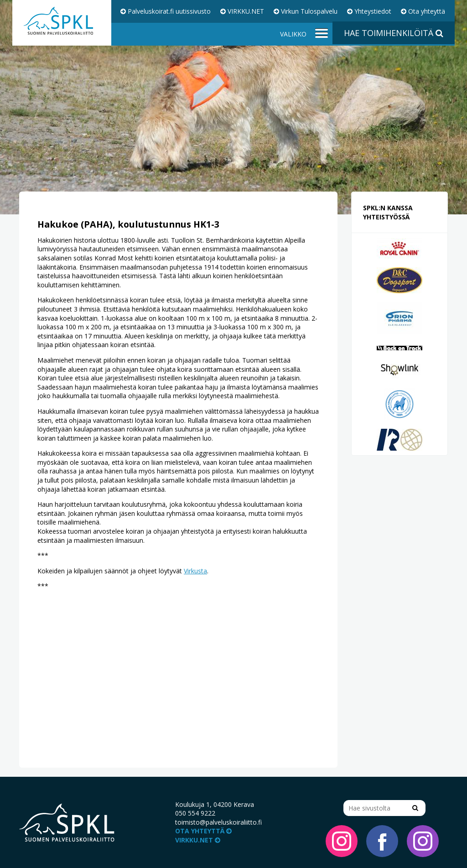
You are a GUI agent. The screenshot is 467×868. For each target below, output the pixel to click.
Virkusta (195, 571)
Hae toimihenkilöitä (394, 33)
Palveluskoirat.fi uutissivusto (166, 11)
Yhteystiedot (369, 11)
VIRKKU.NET (242, 11)
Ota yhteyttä (423, 11)
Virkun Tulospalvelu (306, 11)
